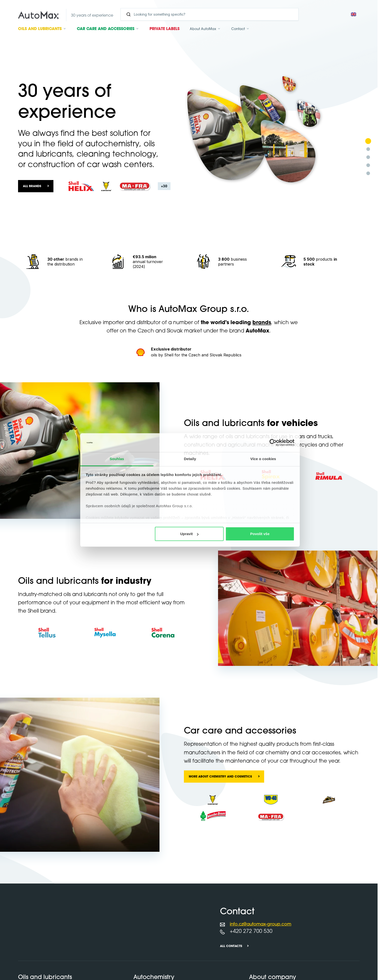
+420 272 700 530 (251, 932)
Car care (106, 29)
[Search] (211, 14)
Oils (40, 29)
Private (165, 29)
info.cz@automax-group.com (260, 924)
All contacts (231, 946)
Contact (238, 29)
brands (262, 323)
